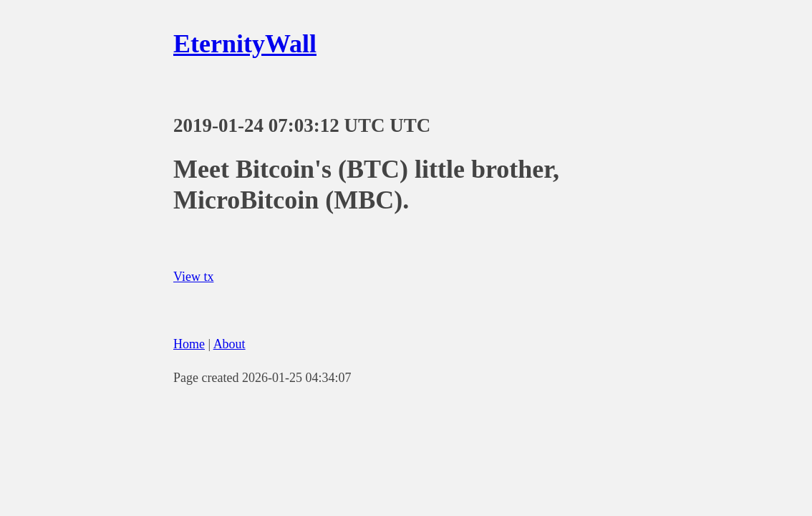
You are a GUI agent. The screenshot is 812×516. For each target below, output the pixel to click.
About (229, 344)
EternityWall (245, 44)
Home (189, 344)
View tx (193, 277)
